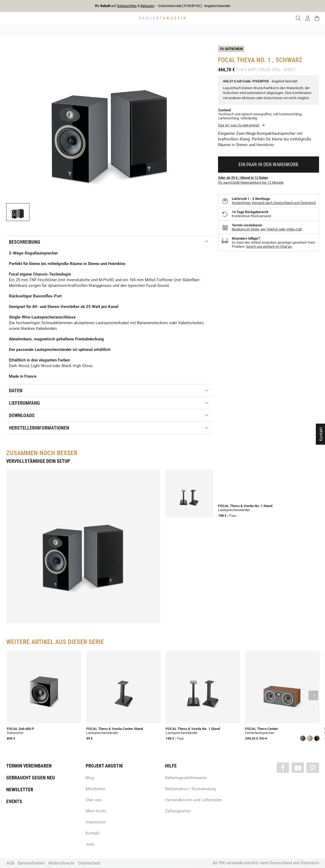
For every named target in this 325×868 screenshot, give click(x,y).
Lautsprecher (215, 30)
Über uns (94, 800)
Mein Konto (96, 811)
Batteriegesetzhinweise (186, 778)
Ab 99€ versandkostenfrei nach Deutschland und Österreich (266, 863)
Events (14, 801)
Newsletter (20, 790)
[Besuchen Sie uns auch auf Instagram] (313, 768)
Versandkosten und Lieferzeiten (194, 800)
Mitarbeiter (96, 789)
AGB (10, 863)
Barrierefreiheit (31, 863)
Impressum (96, 822)
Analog (132, 30)
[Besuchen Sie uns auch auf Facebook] (283, 768)
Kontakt (93, 833)
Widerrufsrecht (61, 863)
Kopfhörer (242, 30)
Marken (112, 30)
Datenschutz (89, 863)
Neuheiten (89, 30)
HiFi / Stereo (156, 30)
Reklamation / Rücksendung (190, 789)
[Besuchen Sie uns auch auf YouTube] (298, 768)
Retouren (147, 6)
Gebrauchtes (127, 6)
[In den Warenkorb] (269, 165)
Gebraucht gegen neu (31, 778)
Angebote (65, 30)
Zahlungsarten (178, 811)
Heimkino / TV (186, 30)
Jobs (90, 844)
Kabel (263, 30)
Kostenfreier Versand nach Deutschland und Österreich (274, 203)
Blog (90, 778)
